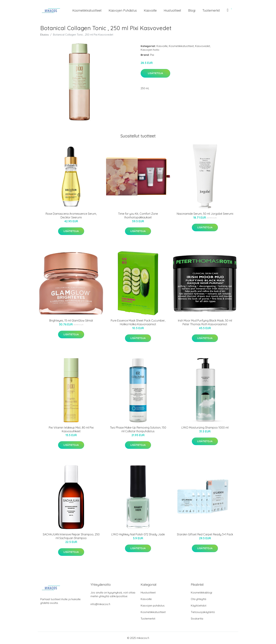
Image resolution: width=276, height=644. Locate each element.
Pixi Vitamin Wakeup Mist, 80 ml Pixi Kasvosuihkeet (71, 429)
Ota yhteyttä (198, 599)
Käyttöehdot (199, 606)
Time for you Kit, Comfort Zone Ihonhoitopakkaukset (138, 216)
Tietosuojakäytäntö (203, 612)
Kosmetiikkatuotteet (87, 10)
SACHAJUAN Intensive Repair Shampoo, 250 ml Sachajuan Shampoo (71, 536)
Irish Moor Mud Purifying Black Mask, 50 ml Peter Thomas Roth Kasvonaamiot (205, 322)
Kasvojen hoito (150, 50)
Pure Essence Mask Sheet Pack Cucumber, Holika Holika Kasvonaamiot (138, 322)
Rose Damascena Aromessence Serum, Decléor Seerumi (71, 216)
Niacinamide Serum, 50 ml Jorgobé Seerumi (205, 214)
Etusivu (45, 35)
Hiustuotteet (172, 10)
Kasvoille (150, 10)
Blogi (192, 10)
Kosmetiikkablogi (201, 593)
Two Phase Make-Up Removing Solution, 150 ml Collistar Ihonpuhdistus (138, 429)
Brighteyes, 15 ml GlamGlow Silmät (71, 321)
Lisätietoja (155, 73)
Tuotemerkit (211, 10)
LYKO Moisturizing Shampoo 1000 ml (205, 428)
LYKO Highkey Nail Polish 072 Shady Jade (138, 534)
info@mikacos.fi (100, 604)
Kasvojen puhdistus (123, 10)
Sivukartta (197, 619)
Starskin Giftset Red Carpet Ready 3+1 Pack (205, 534)
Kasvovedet (203, 46)
